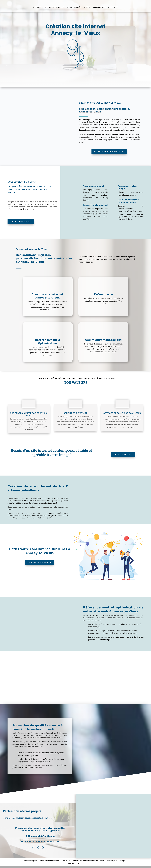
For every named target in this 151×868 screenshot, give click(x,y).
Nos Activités (74, 5)
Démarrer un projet (40, 562)
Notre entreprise (54, 5)
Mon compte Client (74, 863)
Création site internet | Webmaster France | (89, 861)
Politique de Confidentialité (49, 861)
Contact (113, 5)
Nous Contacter (21, 222)
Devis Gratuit (123, 454)
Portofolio (99, 5)
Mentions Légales (30, 861)
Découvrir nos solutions (109, 152)
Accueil (37, 5)
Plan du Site (66, 861)
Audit (87, 5)
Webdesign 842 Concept (116, 861)
